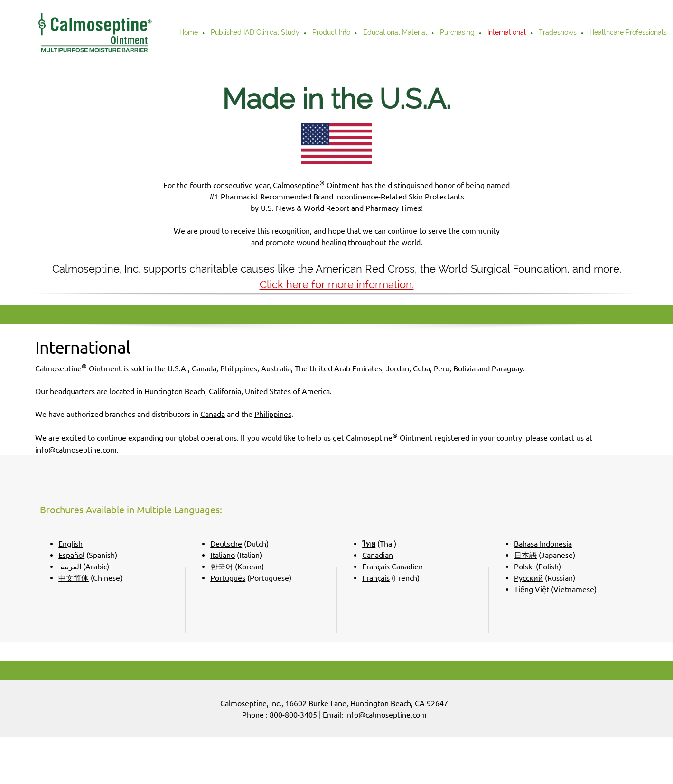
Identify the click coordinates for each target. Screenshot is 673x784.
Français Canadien (393, 567)
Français (376, 578)
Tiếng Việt (532, 589)
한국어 (222, 567)
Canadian (378, 555)
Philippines (273, 414)
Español (71, 555)
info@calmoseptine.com (76, 450)
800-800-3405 (293, 715)
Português (228, 578)
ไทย (369, 544)
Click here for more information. (337, 284)
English (70, 544)
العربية (71, 567)
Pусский (528, 578)
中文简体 (74, 578)
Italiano (223, 555)
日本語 (525, 555)
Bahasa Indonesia (543, 544)
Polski (524, 567)
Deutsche (226, 544)
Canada (213, 414)
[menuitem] (189, 33)
